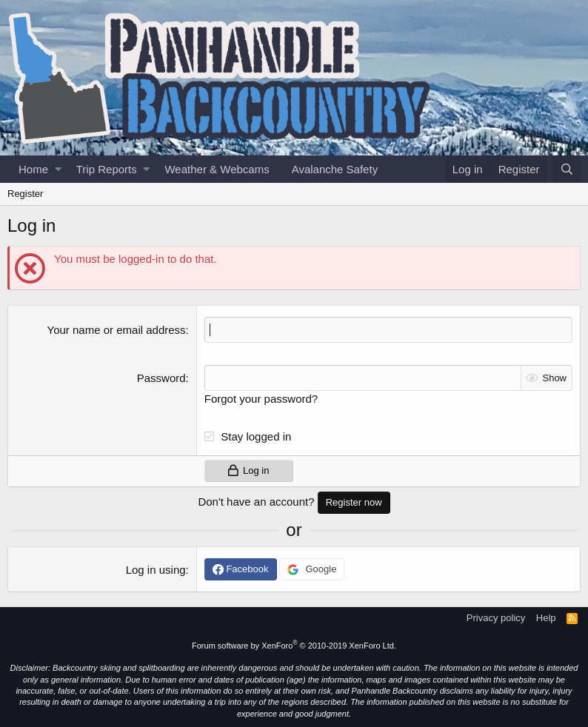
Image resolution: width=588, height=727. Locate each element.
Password (161, 378)
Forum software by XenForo (294, 646)
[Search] (567, 169)
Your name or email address (117, 330)
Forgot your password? (261, 399)
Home (33, 169)
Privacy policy (496, 618)
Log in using (156, 570)
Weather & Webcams (217, 169)
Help (546, 618)
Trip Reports (107, 169)
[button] (58, 169)
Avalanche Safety (335, 169)
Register (25, 194)
